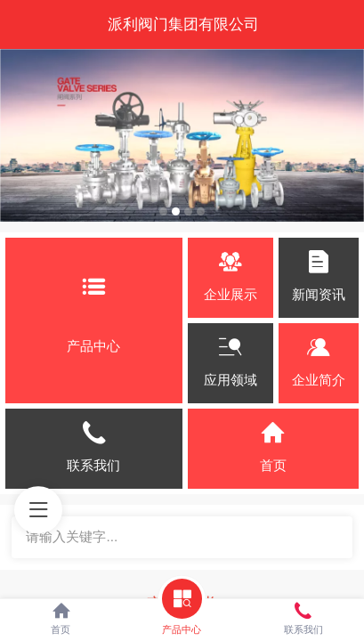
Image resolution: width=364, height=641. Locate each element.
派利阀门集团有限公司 (183, 24)
